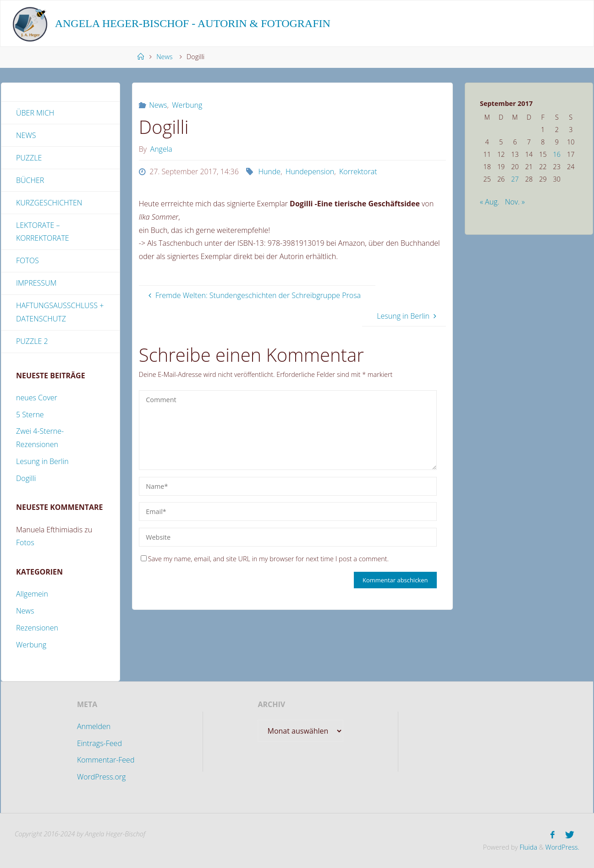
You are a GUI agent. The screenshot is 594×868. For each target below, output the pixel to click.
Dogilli (26, 478)
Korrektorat (358, 171)
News (164, 57)
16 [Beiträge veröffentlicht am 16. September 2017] (557, 154)
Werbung (187, 105)
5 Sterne (30, 415)
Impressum (36, 283)
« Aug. (489, 202)
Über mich (35, 113)
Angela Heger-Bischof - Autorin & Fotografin (193, 23)
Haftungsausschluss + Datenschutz (60, 312)
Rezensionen (37, 628)
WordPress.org (101, 777)
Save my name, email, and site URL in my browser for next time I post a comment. (265, 559)
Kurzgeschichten (49, 203)
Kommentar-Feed (106, 760)
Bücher (30, 180)
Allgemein (32, 594)
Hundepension (310, 171)
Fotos (27, 260)
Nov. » (515, 202)
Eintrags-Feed (99, 743)
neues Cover (37, 398)
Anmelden (94, 726)
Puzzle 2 (32, 341)
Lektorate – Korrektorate (43, 232)
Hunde (269, 171)
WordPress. (562, 847)
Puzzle (29, 158)
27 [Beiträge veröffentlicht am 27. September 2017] (515, 179)
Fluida (528, 847)
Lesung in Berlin (42, 461)
